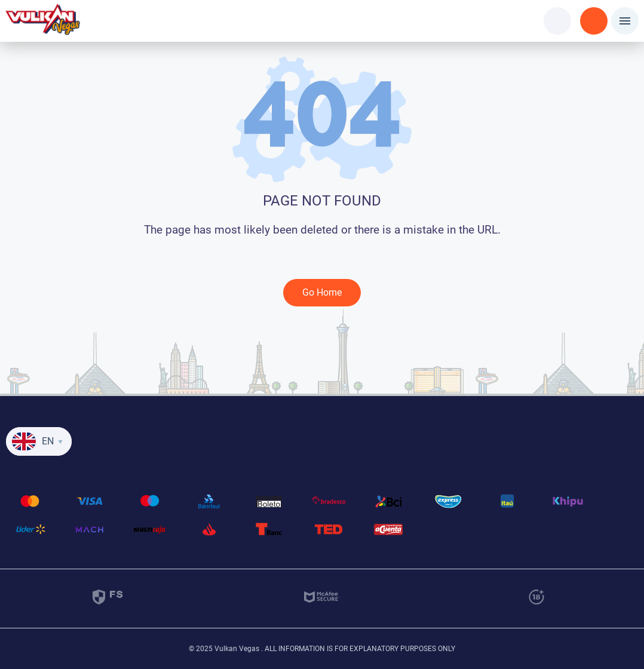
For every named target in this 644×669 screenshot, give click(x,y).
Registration (594, 13)
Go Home (322, 292)
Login (557, 13)
